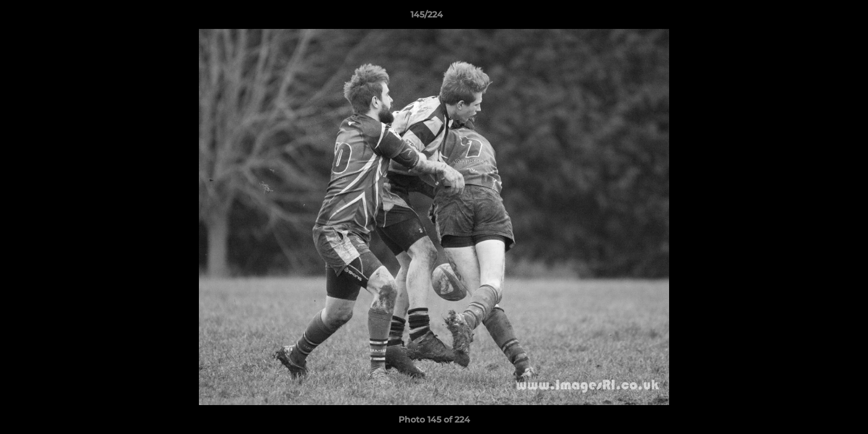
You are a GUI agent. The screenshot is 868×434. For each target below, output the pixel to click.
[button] (817, 17)
